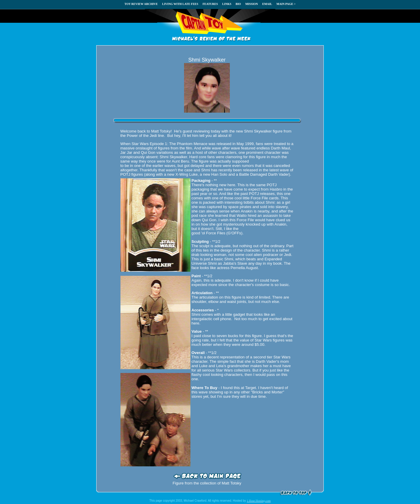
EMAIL (267, 4)
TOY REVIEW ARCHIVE (141, 4)
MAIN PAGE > (286, 4)
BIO (238, 4)
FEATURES (210, 4)
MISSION (252, 4)
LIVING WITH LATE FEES (180, 4)
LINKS (227, 4)
